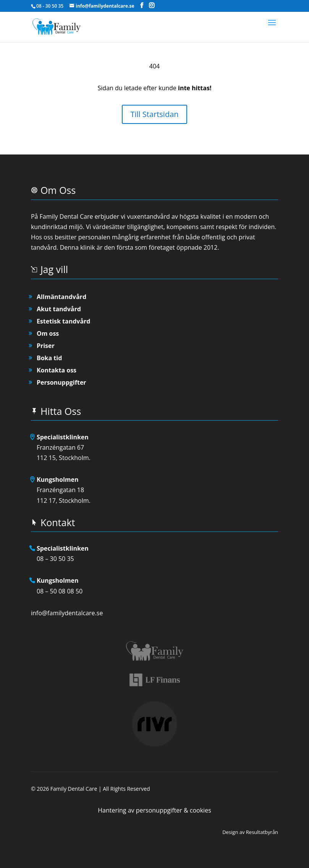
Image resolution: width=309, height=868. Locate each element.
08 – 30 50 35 (55, 559)
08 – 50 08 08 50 (60, 591)
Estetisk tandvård (64, 321)
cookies (201, 810)
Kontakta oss (57, 370)
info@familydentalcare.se (67, 613)
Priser (46, 346)
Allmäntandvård (61, 297)
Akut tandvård (59, 309)
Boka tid (49, 358)
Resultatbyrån (262, 832)
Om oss (48, 333)
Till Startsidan (154, 114)
